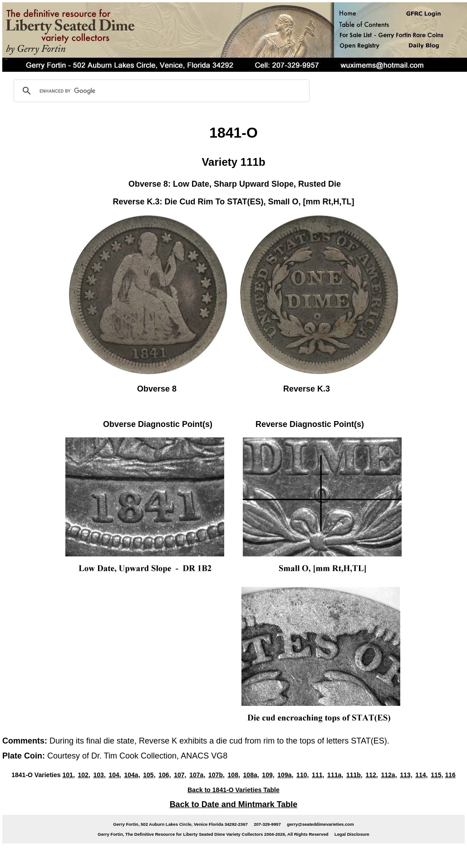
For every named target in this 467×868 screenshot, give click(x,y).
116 (450, 775)
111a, (335, 775)
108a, (251, 775)
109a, (285, 775)
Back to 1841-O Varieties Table (233, 790)
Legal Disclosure (352, 834)
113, (406, 775)
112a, (389, 775)
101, (69, 775)
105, (149, 775)
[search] (160, 91)
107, (180, 775)
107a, (197, 775)
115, (437, 775)
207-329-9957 (267, 824)
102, (84, 775)
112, (371, 775)
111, (318, 775)
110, (302, 775)
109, (268, 775)
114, (421, 775)
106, (165, 775)
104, (115, 775)
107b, (216, 775)
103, (99, 775)
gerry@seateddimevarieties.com (320, 824)
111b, (354, 775)
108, (234, 775)
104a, (132, 775)
